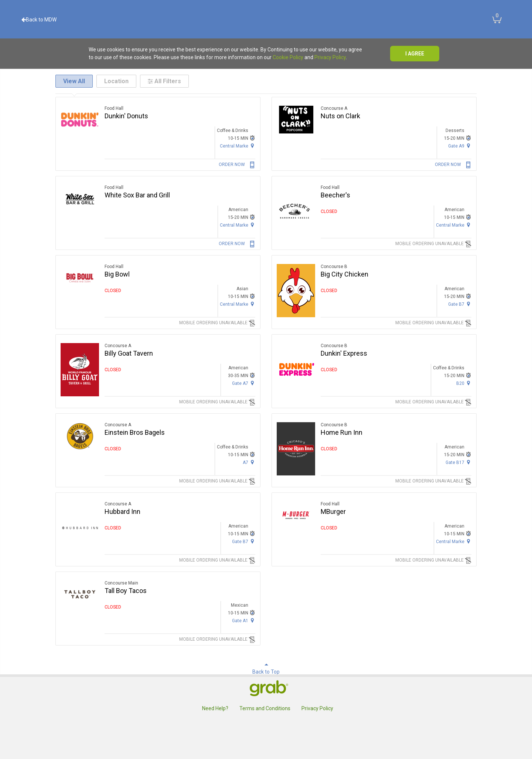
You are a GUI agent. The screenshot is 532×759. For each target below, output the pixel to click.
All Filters (164, 81)
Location (116, 81)
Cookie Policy (288, 57)
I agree (415, 54)
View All (74, 81)
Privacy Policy (330, 57)
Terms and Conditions (265, 708)
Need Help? (215, 708)
